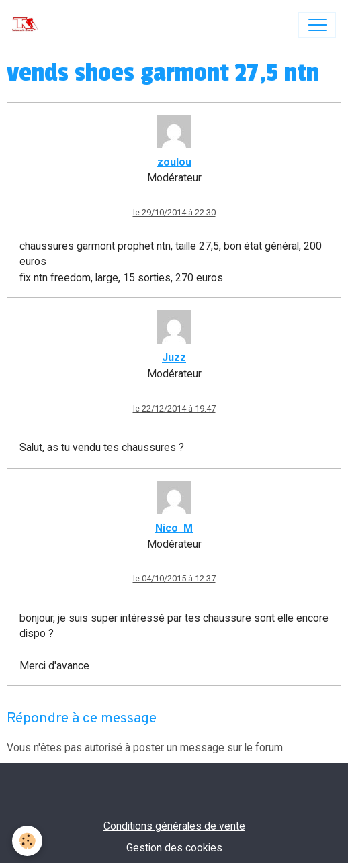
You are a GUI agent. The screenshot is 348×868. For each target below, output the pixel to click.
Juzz (174, 357)
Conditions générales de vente (174, 826)
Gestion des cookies (174, 848)
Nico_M (174, 528)
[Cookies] (27, 841)
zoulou (174, 162)
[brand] (28, 25)
